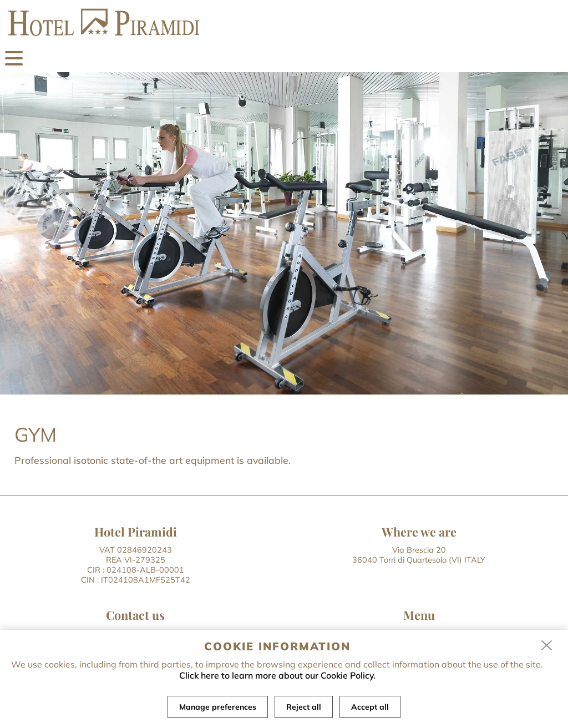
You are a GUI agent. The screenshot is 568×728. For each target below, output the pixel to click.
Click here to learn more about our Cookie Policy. (277, 675)
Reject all (304, 707)
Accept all (370, 707)
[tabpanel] (284, 233)
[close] (547, 646)
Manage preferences (218, 707)
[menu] (14, 58)
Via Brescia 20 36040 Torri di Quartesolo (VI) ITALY (419, 555)
